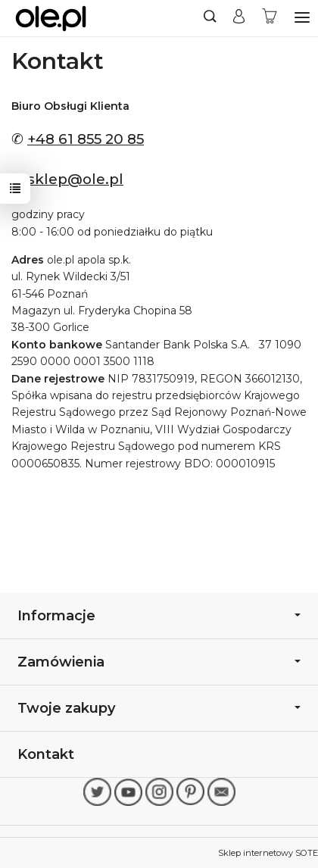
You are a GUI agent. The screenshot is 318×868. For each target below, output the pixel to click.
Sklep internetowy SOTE (268, 853)
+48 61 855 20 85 (86, 139)
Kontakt (46, 754)
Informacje (159, 615)
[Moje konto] (239, 18)
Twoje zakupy (159, 708)
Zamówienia (159, 662)
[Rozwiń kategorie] (302, 17)
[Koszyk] (270, 18)
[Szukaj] (210, 18)
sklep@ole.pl (75, 179)
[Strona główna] (51, 18)
